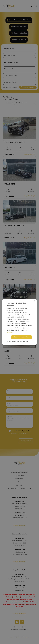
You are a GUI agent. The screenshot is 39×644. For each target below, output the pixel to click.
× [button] (34, 301)
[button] (17, 342)
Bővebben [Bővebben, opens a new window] (10, 332)
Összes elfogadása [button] (22, 337)
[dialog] (19, 322)
